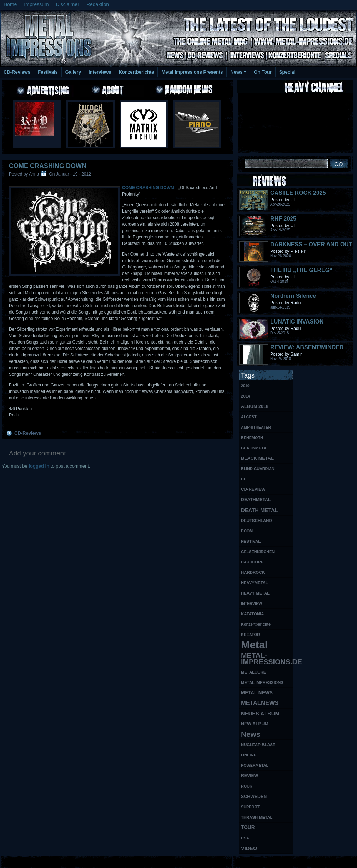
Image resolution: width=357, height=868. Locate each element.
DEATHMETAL (256, 500)
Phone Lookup (339, 861)
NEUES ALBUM (260, 714)
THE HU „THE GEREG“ (301, 270)
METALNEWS (260, 703)
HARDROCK (253, 572)
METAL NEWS (257, 693)
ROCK (247, 786)
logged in (39, 466)
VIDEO (249, 848)
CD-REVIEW (253, 489)
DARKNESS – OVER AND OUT (311, 244)
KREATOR (250, 635)
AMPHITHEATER (256, 427)
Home (10, 4)
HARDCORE (252, 562)
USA (245, 838)
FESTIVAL (251, 541)
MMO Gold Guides (260, 861)
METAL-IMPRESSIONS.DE (267, 659)
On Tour (263, 72)
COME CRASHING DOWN (48, 166)
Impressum (36, 4)
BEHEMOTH (252, 438)
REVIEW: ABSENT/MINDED (307, 347)
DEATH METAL (260, 510)
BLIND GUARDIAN (258, 469)
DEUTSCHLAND (257, 521)
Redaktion (98, 4)
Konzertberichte (136, 72)
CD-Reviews (17, 72)
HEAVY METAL (255, 593)
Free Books (30, 861)
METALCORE (253, 672)
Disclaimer (68, 4)
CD (244, 479)
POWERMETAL (255, 765)
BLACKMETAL (255, 448)
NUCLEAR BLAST (258, 745)
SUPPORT (250, 807)
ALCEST (249, 417)
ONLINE (249, 755)
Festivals (48, 72)
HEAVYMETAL (255, 583)
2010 (245, 386)
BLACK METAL (257, 458)
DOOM (247, 531)
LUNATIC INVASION (297, 322)
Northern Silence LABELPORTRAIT (294, 299)
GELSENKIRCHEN (258, 552)
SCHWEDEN (254, 797)
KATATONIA (253, 614)
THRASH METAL (257, 817)
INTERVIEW (252, 603)
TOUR (248, 827)
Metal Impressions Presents (192, 72)
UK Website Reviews (301, 861)
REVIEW (250, 776)
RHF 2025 (283, 219)
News (238, 72)
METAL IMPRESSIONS (262, 682)
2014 (246, 396)
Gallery (73, 72)
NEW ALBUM (255, 724)
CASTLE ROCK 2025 (298, 193)
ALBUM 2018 (255, 406)
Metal (254, 645)
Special (287, 72)
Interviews (100, 72)
